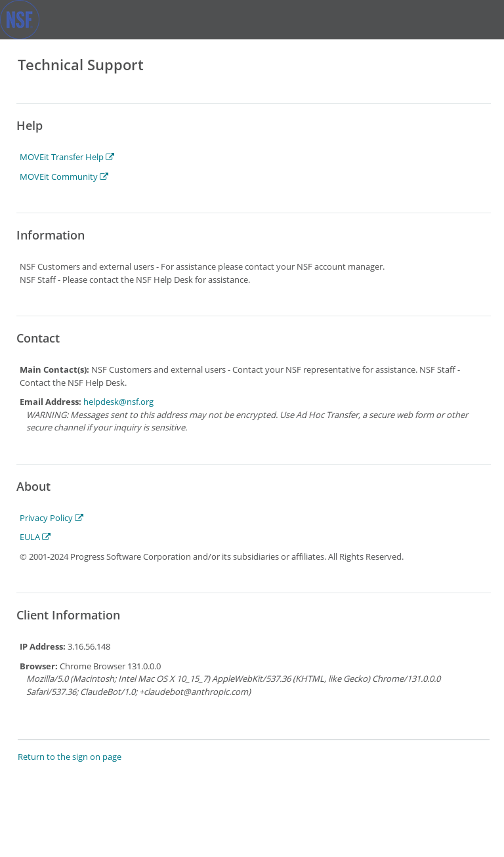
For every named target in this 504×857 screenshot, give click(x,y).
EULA (35, 537)
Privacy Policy (52, 518)
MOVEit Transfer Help (67, 157)
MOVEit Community (64, 177)
